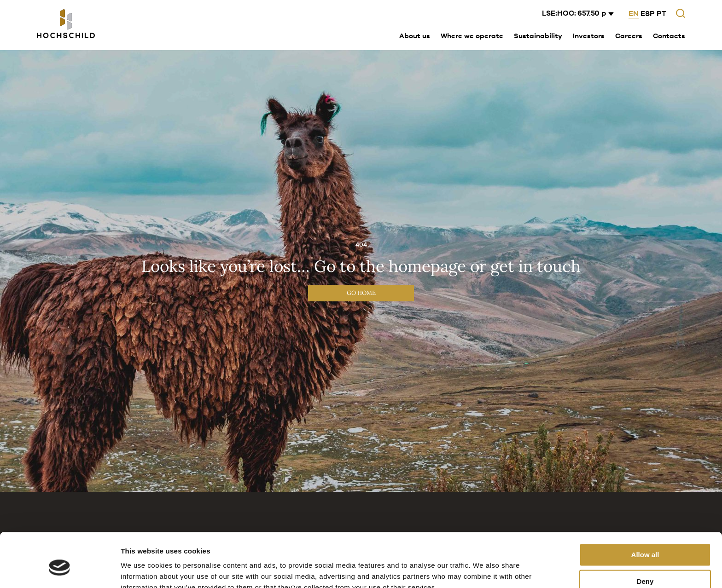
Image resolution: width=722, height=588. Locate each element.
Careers (629, 36)
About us (415, 36)
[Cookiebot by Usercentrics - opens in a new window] (60, 570)
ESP (648, 14)
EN (634, 14)
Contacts (669, 36)
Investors (589, 36)
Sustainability (538, 36)
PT (661, 14)
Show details (142, 570)
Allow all (645, 512)
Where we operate (472, 36)
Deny (645, 539)
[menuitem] (415, 36)
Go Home (361, 293)
